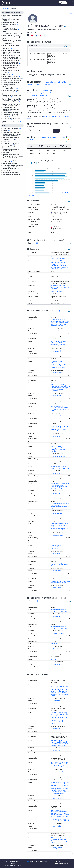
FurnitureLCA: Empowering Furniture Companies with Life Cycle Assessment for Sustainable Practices (60, 764)
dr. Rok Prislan (55, 701)
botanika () (7, 170)
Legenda (57, 311)
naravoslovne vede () (10, 147)
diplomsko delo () (12, 85)
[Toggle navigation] (70, 3)
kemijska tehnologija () (11, 163)
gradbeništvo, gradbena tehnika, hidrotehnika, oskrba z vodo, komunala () (13, 156)
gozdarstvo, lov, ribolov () (12, 129)
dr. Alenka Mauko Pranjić (59, 456)
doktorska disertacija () (14, 81)
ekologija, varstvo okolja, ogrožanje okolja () (11, 138)
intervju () (10, 74)
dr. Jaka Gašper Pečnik (58, 772)
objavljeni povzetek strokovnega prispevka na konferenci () (12, 52)
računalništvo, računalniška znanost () (12, 187)
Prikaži (56, 131)
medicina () (7, 177)
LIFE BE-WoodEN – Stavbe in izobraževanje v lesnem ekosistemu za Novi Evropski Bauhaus (60, 840)
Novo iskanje (5, 8)
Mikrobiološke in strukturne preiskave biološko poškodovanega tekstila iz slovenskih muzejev (60, 486)
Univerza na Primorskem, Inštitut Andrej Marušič (59, 258)
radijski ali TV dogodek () (15, 113)
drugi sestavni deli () (13, 76)
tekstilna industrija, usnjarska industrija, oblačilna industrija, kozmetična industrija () (13, 167)
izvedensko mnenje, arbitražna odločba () (11, 91)
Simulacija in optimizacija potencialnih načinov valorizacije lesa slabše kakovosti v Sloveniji (59, 344)
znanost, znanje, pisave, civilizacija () (11, 150)
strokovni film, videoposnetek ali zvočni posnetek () (11, 109)
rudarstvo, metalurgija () (11, 173)
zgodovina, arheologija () (12, 193)
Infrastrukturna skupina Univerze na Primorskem (59, 610)
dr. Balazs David (56, 351)
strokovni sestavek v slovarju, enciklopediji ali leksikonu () (11, 67)
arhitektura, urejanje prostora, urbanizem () (13, 161)
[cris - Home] (6, 3)
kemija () (7, 131)
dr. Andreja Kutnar (57, 848)
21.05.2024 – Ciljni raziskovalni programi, (56, 116)
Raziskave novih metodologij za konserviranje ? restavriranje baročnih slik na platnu (60, 506)
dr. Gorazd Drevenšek (58, 633)
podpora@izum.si (62, 863)
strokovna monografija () (15, 78)
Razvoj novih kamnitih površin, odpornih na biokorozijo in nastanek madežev (58, 449)
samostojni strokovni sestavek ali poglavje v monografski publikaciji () (12, 62)
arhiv (29, 118)
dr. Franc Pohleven (57, 554)
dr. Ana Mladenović (57, 535)
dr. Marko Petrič (56, 571)
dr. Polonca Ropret (57, 513)
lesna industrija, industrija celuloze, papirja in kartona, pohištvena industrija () (12, 134)
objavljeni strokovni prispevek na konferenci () (12, 36)
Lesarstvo (54, 644)
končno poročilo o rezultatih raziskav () (11, 88)
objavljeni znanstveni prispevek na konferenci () (12, 33)
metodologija (46, 90)
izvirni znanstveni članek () (13, 16)
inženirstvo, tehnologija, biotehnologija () (11, 144)
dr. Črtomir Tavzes (57, 331)
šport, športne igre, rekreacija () (13, 190)
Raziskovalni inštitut (57, 291)
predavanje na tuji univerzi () (11, 115)
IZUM (8, 861)
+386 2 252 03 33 (62, 861)
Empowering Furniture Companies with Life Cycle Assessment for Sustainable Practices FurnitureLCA (60, 743)
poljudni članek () (12, 25)
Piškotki (5, 865)
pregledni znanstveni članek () (12, 20)
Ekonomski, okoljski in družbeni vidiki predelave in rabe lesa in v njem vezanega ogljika (60, 408)
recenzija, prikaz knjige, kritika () (12, 71)
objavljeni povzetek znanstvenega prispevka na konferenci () (12, 47)
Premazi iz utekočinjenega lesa (59, 565)
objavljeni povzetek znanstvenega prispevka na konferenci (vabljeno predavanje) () (12, 41)
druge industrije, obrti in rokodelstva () (11, 183)
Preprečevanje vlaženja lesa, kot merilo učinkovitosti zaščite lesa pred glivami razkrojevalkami (60, 429)
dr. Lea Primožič (56, 798)
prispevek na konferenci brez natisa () (13, 119)
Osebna (38, 84)
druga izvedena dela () (14, 122)
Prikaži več (64, 193)
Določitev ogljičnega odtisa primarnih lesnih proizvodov (60, 467)
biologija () (7, 153)
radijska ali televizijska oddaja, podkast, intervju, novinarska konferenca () (12, 100)
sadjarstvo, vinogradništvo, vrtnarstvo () (12, 180)
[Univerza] (41, 131)
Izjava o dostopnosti (16, 865)
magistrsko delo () (12, 83)
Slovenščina (32, 861)
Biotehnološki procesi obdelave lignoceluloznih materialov (59, 547)
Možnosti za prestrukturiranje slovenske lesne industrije (60, 582)
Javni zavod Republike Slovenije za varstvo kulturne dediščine (60, 287)
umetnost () (7, 141)
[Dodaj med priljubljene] (71, 13)
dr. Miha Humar (56, 436)
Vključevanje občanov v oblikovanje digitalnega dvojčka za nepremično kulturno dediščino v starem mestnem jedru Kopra (60, 364)
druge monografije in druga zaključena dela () (12, 105)
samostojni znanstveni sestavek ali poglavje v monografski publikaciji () (12, 57)
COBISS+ (47, 84)
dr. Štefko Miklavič (57, 616)
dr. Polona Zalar (56, 493)
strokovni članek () (13, 23)
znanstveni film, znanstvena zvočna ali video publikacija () (12, 95)
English (43, 861)
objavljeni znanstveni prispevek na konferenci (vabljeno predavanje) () (12, 28)
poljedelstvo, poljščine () (11, 175)
